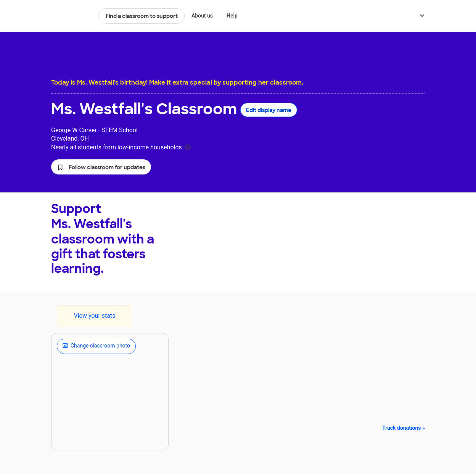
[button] (101, 167)
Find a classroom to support (142, 16)
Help (232, 16)
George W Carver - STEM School (94, 130)
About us (202, 16)
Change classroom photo (96, 346)
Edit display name (269, 110)
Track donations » (404, 428)
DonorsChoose (72, 16)
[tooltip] (188, 147)
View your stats (94, 316)
